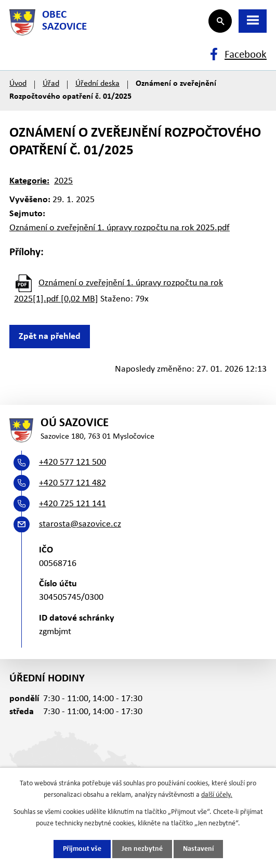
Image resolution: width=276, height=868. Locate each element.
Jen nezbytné (142, 849)
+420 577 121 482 (73, 483)
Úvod (18, 84)
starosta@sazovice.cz (80, 524)
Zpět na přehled (50, 337)
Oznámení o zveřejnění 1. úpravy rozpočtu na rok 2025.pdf (120, 228)
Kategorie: (29, 181)
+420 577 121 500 (73, 462)
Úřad (51, 84)
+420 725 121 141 (73, 504)
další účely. (217, 795)
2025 (63, 181)
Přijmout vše (82, 849)
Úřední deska (97, 84)
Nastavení (198, 849)
